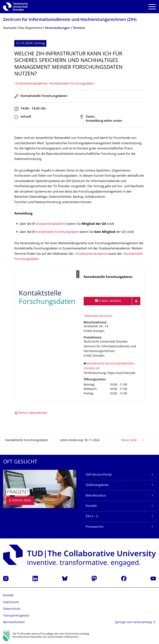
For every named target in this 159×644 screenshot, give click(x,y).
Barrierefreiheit (14, 622)
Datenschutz (12, 609)
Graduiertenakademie (51, 224)
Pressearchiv (95, 527)
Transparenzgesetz (16, 616)
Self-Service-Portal (99, 475)
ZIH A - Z (92, 517)
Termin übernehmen (33, 413)
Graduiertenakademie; (32, 84)
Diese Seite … (131, 440)
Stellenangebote (97, 485)
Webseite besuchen (99, 316)
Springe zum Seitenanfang (133, 622)
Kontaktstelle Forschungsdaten (72, 84)
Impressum (11, 602)
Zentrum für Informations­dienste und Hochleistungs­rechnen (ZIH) (70, 20)
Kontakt (91, 506)
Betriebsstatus (96, 496)
